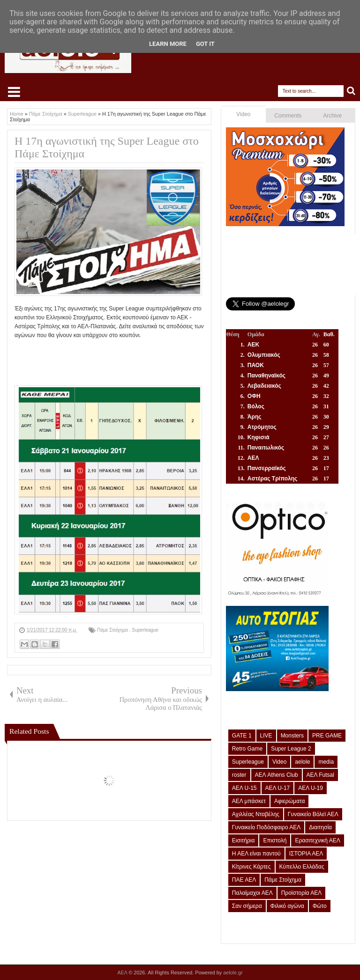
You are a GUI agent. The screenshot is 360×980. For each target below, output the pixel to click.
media (326, 762)
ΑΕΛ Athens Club (277, 775)
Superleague (145, 630)
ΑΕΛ (123, 973)
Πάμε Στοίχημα (113, 630)
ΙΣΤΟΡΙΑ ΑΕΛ (306, 854)
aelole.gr (233, 973)
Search (351, 91)
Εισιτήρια (244, 840)
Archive (332, 116)
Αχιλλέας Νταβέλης (256, 814)
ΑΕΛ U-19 (311, 788)
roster (239, 775)
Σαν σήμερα (247, 906)
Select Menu (14, 92)
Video (243, 114)
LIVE (266, 736)
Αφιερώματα (289, 801)
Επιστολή (275, 840)
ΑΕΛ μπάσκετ (249, 801)
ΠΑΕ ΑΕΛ (244, 880)
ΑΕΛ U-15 (244, 788)
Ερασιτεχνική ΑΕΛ (317, 840)
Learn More (168, 44)
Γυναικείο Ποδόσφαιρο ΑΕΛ (266, 827)
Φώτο (320, 906)
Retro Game (247, 749)
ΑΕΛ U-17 (278, 788)
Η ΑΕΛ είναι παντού (256, 854)
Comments (288, 116)
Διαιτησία (320, 827)
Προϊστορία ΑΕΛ (302, 893)
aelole (302, 762)
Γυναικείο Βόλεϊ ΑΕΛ (313, 814)
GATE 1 (242, 736)
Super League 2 (291, 749)
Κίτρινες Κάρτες (251, 867)
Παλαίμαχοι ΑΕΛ (252, 893)
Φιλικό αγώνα (287, 906)
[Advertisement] (185, 361)
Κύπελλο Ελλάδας (302, 867)
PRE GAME (327, 736)
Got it (205, 44)
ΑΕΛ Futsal (320, 775)
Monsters (292, 736)
